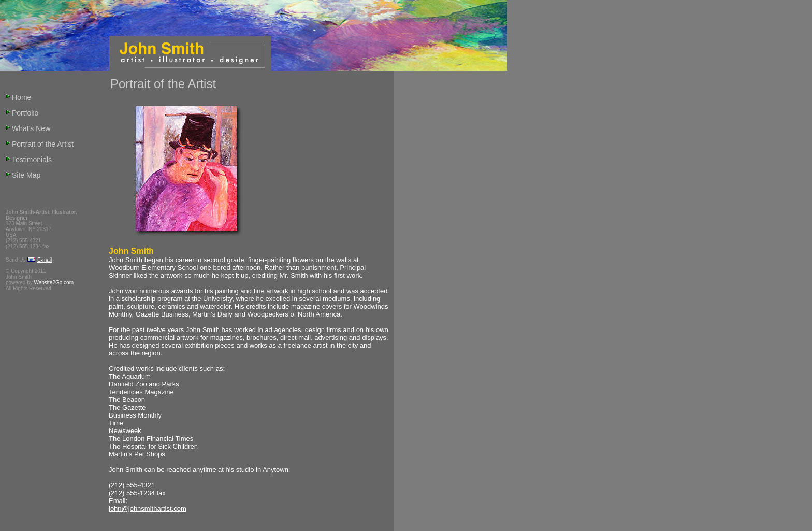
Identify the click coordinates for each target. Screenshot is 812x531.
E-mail (45, 260)
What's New (31, 128)
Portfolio (25, 113)
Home (21, 97)
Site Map (26, 175)
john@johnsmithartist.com (148, 508)
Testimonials (32, 160)
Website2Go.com (54, 283)
